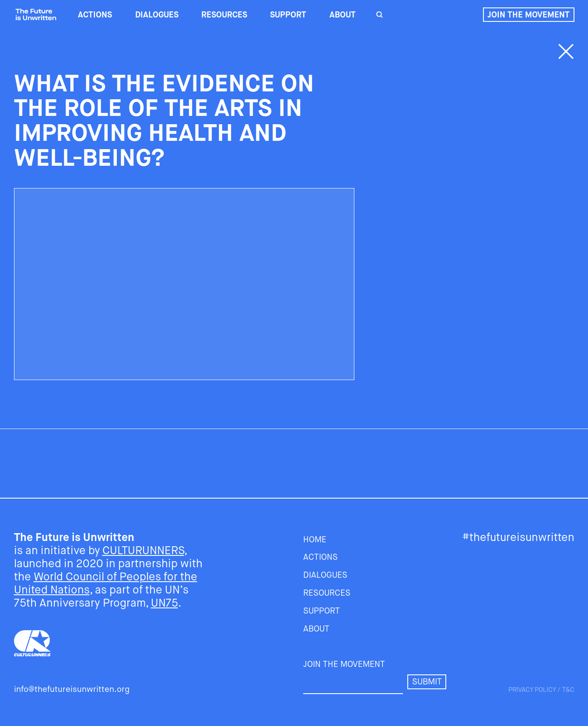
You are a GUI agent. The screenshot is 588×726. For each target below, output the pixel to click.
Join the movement (528, 15)
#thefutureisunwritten (518, 537)
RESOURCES (224, 15)
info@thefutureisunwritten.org (72, 689)
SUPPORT (288, 15)
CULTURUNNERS (143, 550)
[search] (379, 15)
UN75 (164, 603)
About (343, 15)
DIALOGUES (157, 15)
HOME (315, 539)
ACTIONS (95, 15)
